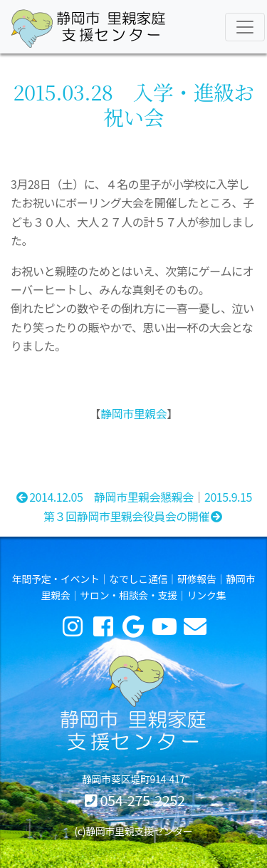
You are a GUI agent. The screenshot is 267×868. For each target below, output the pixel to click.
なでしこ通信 (138, 579)
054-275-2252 (142, 800)
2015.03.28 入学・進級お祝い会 (133, 104)
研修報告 (197, 579)
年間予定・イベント (56, 579)
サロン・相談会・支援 (129, 595)
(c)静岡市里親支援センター (133, 831)
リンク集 (207, 595)
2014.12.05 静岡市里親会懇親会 (104, 497)
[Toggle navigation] (245, 27)
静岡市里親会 (133, 413)
